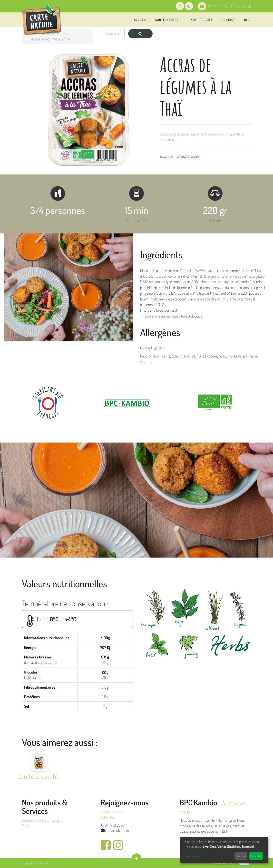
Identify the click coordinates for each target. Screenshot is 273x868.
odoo (244, 863)
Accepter (256, 856)
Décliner (241, 856)
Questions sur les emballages (42, 820)
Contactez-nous (112, 812)
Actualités (107, 817)
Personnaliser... (193, 856)
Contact (209, 6)
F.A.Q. (26, 826)
